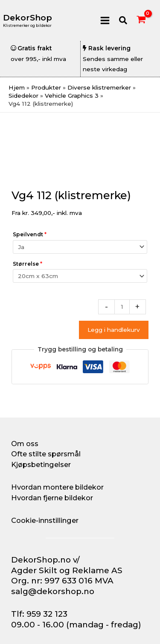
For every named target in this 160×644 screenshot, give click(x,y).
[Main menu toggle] (105, 20)
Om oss (25, 444)
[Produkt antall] (122, 307)
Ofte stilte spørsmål (46, 454)
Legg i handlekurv (114, 330)
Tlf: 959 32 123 (39, 614)
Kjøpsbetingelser (41, 464)
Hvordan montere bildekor (57, 487)
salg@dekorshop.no (53, 591)
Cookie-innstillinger (45, 520)
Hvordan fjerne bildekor (52, 498)
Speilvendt (30, 234)
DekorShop (28, 18)
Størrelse (28, 264)
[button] (124, 21)
